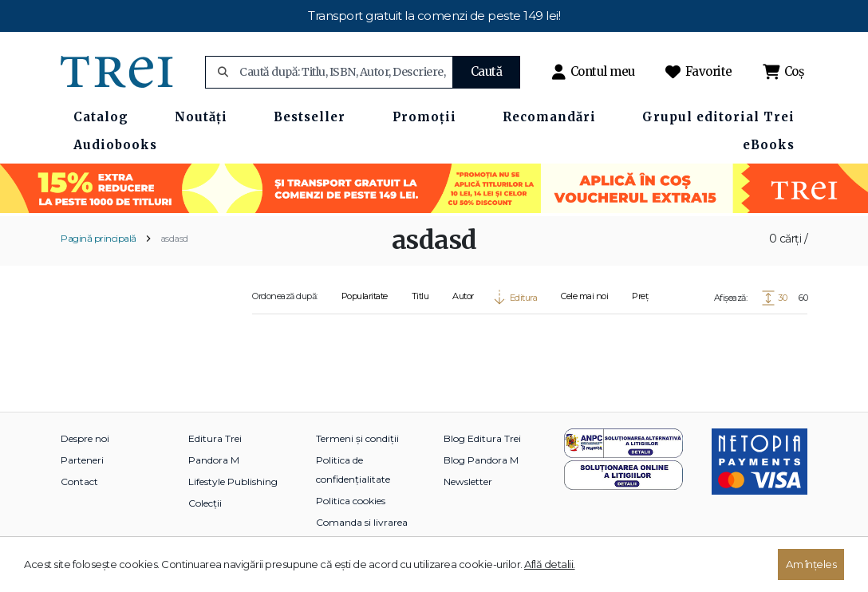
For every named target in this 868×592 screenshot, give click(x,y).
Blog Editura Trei (482, 438)
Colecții (205, 503)
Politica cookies (351, 501)
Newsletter (468, 481)
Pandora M (214, 460)
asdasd (174, 238)
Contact (79, 481)
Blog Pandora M (481, 460)
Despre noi (85, 438)
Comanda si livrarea (362, 522)
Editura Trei (215, 438)
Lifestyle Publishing (233, 481)
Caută (487, 71)
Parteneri (82, 460)
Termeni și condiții (357, 438)
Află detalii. (550, 564)
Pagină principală (99, 238)
